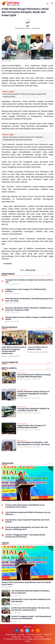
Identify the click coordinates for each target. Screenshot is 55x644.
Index (50, 274)
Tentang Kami (11, 634)
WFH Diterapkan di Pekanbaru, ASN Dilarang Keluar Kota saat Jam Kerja (33, 443)
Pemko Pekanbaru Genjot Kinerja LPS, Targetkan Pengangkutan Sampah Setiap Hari (23, 138)
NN (28, 26)
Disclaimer (27, 637)
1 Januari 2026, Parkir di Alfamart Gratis (38, 348)
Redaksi (21, 634)
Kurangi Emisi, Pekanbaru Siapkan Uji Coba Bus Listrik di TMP (33, 410)
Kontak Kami (38, 637)
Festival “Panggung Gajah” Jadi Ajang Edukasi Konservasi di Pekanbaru (25, 536)
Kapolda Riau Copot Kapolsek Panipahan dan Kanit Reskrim (27, 521)
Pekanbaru (8, 264)
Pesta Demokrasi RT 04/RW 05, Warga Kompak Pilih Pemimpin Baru (24, 95)
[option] (15, 344)
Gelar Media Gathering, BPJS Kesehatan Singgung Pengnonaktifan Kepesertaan (14, 350)
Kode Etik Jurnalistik (34, 634)
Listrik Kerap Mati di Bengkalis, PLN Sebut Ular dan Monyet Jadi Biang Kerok (27, 528)
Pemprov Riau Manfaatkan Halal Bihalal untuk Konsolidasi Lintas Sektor (25, 506)
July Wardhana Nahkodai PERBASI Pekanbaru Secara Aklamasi (28, 513)
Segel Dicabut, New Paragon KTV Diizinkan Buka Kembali (32, 426)
